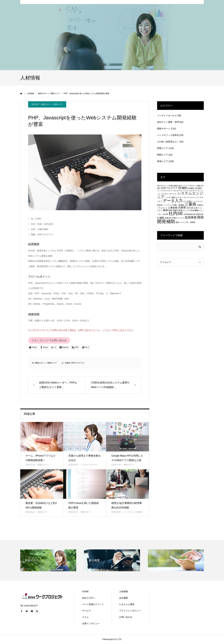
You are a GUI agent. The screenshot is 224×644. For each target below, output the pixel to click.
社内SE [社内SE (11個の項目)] (176, 213)
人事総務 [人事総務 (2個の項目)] (173, 208)
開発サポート (47, 104)
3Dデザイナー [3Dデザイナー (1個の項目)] (162, 186)
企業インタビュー (91, 623)
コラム (85, 617)
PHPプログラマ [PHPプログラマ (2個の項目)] (169, 188)
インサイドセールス (89, 465)
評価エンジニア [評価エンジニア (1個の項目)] (178, 218)
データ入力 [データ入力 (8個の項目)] (173, 201)
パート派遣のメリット (93, 604)
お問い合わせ (126, 617)
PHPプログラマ (78, 363)
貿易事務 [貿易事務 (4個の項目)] (191, 217)
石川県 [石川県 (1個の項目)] (165, 214)
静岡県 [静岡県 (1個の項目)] (193, 222)
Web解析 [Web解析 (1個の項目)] (191, 188)
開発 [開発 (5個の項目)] (201, 217)
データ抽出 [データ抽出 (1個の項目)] (188, 201)
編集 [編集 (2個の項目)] (162, 218)
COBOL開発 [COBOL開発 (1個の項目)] (173, 186)
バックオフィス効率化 (133, 512)
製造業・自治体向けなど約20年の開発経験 (41, 505)
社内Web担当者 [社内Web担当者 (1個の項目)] (190, 214)
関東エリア (163, 148)
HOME (85, 591)
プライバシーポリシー (130, 611)
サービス (86, 611)
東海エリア (163, 161)
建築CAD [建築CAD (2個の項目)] (168, 210)
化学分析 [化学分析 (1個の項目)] (190, 208)
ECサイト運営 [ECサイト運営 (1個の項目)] (195, 186)
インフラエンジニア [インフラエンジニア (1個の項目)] (165, 191)
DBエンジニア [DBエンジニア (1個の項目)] (184, 186)
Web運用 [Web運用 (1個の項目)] (198, 188)
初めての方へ (89, 598)
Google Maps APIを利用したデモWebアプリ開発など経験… (127, 460)
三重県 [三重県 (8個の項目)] (190, 204)
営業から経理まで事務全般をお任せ (85, 458)
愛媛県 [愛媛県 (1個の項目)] (176, 210)
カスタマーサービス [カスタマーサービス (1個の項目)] (169, 194)
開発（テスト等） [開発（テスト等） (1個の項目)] (183, 222)
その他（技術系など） (168, 142)
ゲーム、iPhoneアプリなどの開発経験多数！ (41, 458)
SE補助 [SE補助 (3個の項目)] (183, 188)
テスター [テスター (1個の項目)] (180, 197)
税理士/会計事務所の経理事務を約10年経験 (127, 505)
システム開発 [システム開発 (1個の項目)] (170, 197)
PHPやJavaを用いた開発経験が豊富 (84, 505)
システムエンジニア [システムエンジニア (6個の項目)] (180, 195)
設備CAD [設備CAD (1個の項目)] (168, 218)
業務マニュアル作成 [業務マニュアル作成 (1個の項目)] (186, 210)
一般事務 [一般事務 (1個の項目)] (181, 205)
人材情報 (124, 591)
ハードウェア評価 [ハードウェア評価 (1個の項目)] (170, 205)
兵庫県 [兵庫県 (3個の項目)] (182, 208)
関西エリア (58, 104)
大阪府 (67, 363)
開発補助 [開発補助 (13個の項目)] (166, 221)
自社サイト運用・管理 (168, 122)
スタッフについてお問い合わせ (49, 340)
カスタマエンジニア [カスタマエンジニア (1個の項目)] (181, 191)
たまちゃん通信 (127, 604)
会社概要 (124, 598)
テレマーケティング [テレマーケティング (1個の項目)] (191, 197)
